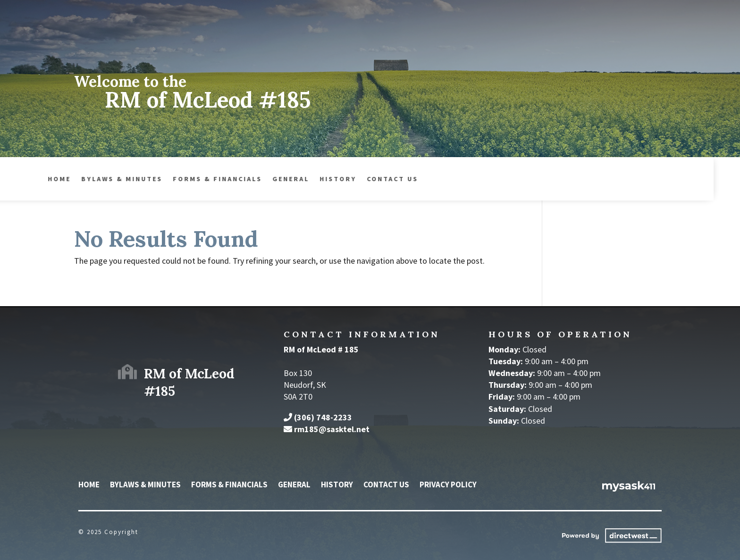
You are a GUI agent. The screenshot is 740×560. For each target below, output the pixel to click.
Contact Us (295, 179)
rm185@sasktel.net (332, 429)
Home (89, 485)
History (241, 179)
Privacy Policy (448, 485)
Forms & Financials (120, 179)
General (193, 179)
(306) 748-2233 (323, 417)
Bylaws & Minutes (145, 485)
